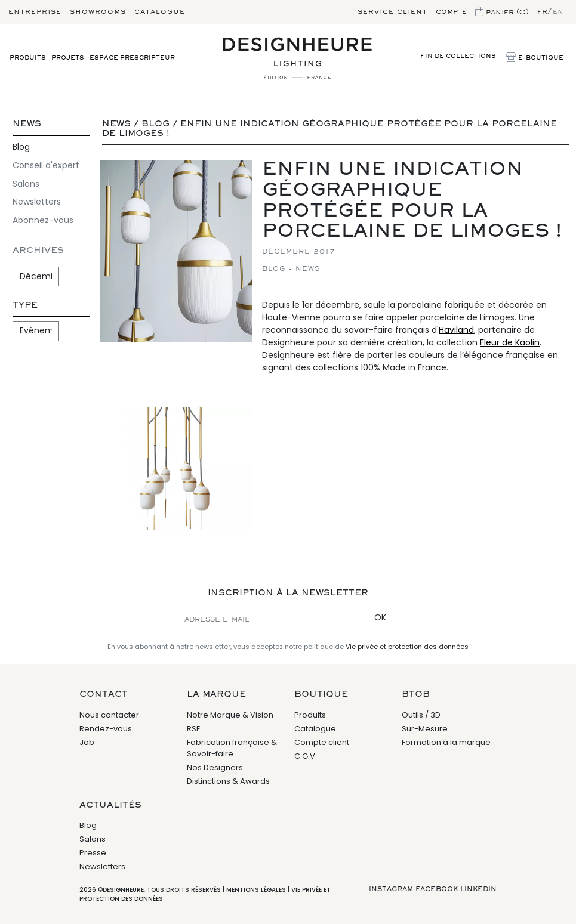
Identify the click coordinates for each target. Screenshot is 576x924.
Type (25, 306)
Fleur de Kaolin (510, 342)
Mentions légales (256, 890)
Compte (451, 12)
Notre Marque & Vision (230, 715)
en (558, 12)
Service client (392, 12)
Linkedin (478, 889)
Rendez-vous (106, 729)
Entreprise (35, 12)
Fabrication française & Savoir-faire (232, 748)
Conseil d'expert (46, 165)
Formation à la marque (446, 742)
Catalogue (160, 12)
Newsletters (37, 202)
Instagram (391, 889)
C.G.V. (306, 756)
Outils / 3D (421, 715)
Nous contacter (109, 715)
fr (542, 12)
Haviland (456, 330)
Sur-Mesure (425, 729)
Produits (28, 58)
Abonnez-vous (43, 220)
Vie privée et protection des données (407, 647)
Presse (93, 853)
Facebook (437, 889)
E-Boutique (535, 58)
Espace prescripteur (132, 58)
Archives (38, 251)
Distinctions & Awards (228, 781)
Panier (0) (502, 13)
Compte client (322, 742)
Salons (26, 184)
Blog (21, 147)
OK (380, 617)
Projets (68, 58)
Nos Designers (215, 767)
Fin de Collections (458, 56)
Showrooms (98, 12)
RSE (194, 729)
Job (87, 742)
